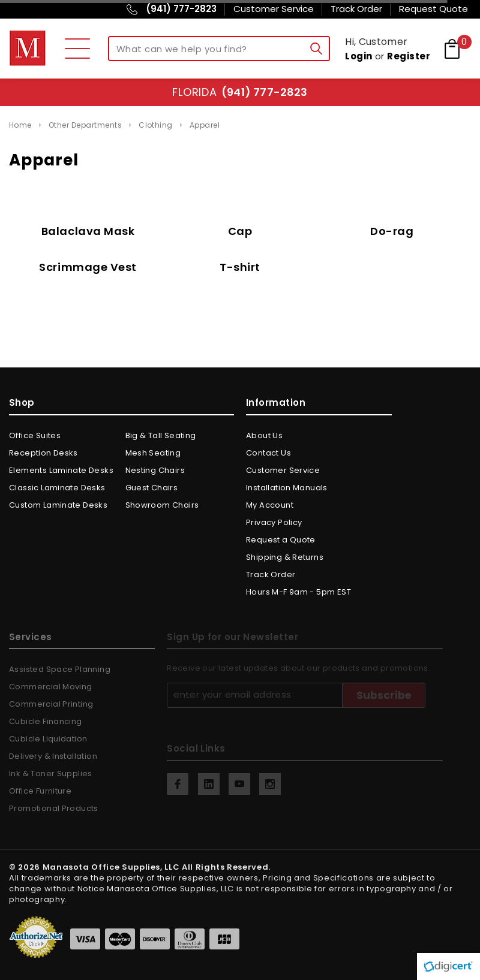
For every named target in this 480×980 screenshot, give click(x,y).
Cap (240, 231)
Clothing (156, 125)
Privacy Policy (274, 522)
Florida (240, 92)
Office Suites (35, 435)
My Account (270, 505)
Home (20, 125)
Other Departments (85, 125)
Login (358, 56)
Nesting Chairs (155, 470)
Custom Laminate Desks (58, 505)
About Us (264, 435)
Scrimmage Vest (88, 267)
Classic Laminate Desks (57, 488)
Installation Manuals (287, 488)
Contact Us (268, 453)
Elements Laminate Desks (61, 470)
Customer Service (283, 470)
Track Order (271, 575)
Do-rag (392, 231)
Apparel (205, 125)
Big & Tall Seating (161, 435)
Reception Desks (43, 453)
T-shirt (240, 267)
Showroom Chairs (162, 505)
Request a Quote (281, 540)
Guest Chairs (152, 488)
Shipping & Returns (285, 557)
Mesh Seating (153, 453)
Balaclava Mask (88, 231)
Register (409, 56)
